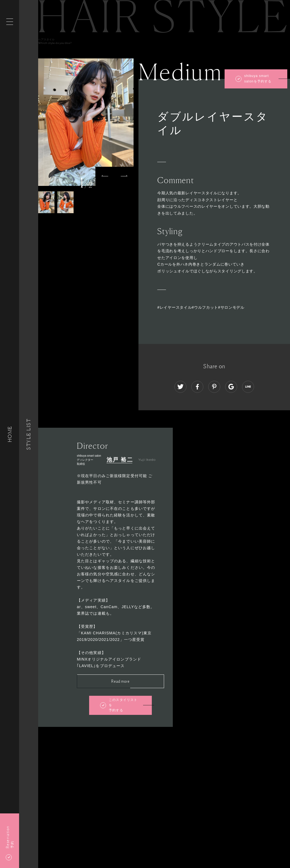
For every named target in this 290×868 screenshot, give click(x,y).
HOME (10, 434)
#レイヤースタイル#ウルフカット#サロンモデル (201, 307)
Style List (29, 434)
